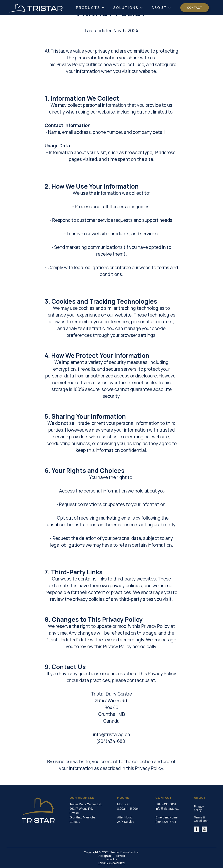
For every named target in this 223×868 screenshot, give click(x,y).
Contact (195, 8)
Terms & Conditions (201, 819)
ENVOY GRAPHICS (111, 863)
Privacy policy (199, 808)
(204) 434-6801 (166, 804)
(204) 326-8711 (166, 822)
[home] (36, 8)
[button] (90, 8)
